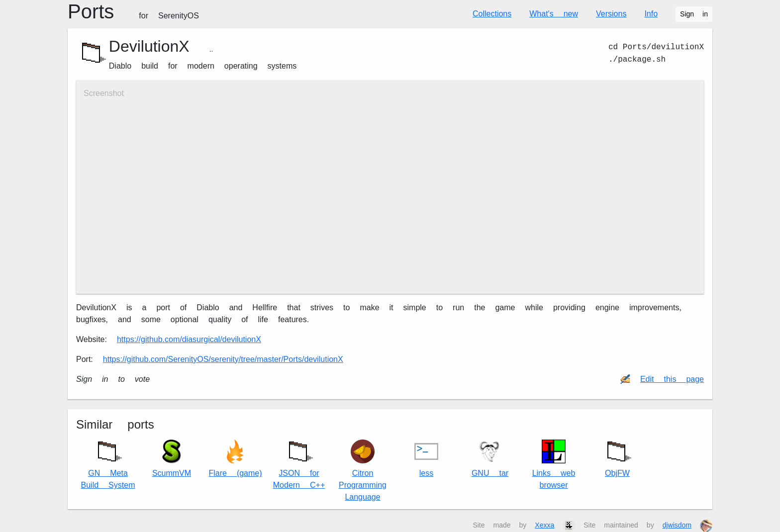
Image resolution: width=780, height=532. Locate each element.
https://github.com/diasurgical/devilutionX (189, 339)
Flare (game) (235, 459)
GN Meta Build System (108, 463)
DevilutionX (149, 46)
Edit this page (672, 379)
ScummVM (172, 459)
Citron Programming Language (363, 471)
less (426, 459)
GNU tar (490, 459)
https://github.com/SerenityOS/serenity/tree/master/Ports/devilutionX (223, 359)
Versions (611, 14)
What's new (554, 14)
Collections (492, 14)
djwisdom (677, 525)
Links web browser (554, 465)
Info (651, 14)
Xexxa (544, 525)
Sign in (694, 14)
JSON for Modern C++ (299, 463)
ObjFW (617, 457)
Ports (133, 12)
